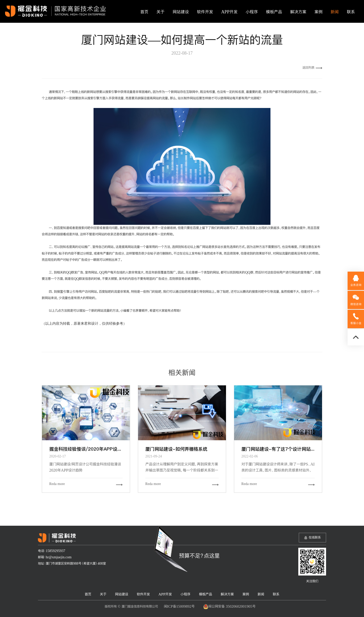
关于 (161, 12)
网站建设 (181, 12)
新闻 (335, 12)
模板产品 (274, 12)
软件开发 (205, 12)
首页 (144, 12)
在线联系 (315, 537)
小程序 (252, 12)
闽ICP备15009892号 (179, 606)
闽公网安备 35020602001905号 (229, 607)
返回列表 (312, 68)
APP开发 (229, 12)
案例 (318, 12)
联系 (351, 12)
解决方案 (298, 12)
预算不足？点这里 (199, 556)
